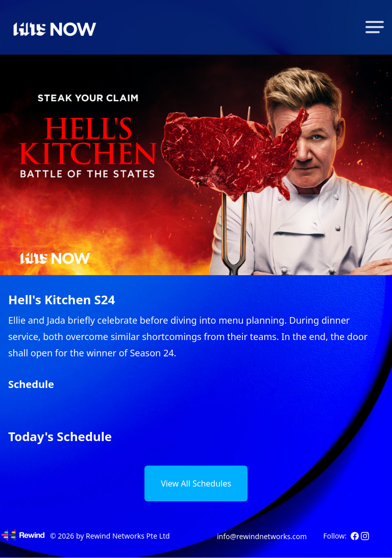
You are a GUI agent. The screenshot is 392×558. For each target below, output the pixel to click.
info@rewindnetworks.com (262, 536)
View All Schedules (196, 483)
